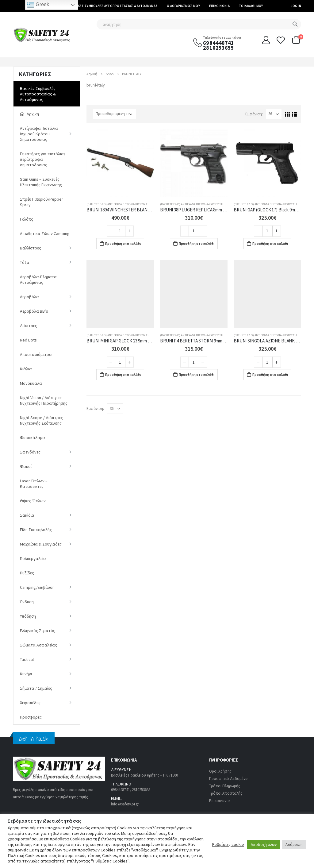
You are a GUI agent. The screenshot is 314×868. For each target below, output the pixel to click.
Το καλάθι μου (251, 6)
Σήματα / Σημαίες (36, 688)
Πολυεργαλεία (33, 558)
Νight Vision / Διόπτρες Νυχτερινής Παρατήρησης (44, 400)
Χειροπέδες (30, 703)
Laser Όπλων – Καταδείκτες (34, 484)
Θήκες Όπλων (33, 501)
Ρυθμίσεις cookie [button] (228, 844)
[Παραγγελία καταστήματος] (115, 114)
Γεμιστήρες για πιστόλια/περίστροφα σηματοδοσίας (43, 159)
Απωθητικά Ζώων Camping (45, 233)
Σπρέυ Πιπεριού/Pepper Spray (42, 202)
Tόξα (25, 262)
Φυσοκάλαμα (33, 438)
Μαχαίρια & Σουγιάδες (41, 544)
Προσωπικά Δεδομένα (228, 779)
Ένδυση (27, 602)
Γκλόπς (27, 219)
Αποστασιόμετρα (36, 354)
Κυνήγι (26, 674)
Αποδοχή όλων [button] (264, 845)
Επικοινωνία (219, 6)
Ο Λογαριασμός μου (183, 6)
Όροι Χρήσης (220, 771)
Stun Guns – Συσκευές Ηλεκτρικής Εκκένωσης (41, 182)
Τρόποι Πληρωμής (225, 786)
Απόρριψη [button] (294, 845)
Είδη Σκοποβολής (36, 530)
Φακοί (26, 466)
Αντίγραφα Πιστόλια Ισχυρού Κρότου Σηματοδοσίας (39, 134)
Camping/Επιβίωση (37, 587)
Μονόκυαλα (31, 383)
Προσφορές (31, 717)
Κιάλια (26, 369)
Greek (38, 5)
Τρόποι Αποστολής (226, 793)
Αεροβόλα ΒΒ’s (34, 311)
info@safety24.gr (125, 804)
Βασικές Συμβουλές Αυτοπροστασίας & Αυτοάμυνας (114, 6)
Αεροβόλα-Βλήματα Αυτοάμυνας (38, 280)
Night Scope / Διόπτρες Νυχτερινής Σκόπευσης (41, 420)
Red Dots (28, 340)
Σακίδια (27, 515)
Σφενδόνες (30, 452)
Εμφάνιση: (254, 114)
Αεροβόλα (29, 297)
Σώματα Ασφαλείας (38, 645)
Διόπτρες (29, 326)
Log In (296, 6)
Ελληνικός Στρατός (38, 631)
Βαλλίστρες (31, 248)
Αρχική (29, 114)
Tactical (27, 659)
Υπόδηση (28, 616)
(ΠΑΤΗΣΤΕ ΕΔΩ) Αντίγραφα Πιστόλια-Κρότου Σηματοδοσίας (126, 204)
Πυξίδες (27, 573)
